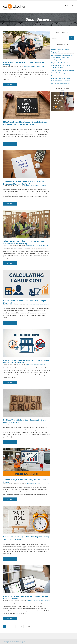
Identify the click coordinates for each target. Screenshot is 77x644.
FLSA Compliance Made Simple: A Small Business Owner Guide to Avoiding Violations (25, 123)
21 (22, 626)
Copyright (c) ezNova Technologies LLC (15, 642)
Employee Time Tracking (32, 126)
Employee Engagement (30, 66)
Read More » (10, 84)
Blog (71, 5)
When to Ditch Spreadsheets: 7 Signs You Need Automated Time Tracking (24, 242)
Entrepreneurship (31, 364)
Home (67, 5)
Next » (28, 626)
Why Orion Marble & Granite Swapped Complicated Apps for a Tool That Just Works (61, 65)
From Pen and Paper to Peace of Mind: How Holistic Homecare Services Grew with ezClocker (61, 81)
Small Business (41, 66)
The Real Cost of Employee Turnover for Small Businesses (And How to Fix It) (24, 183)
